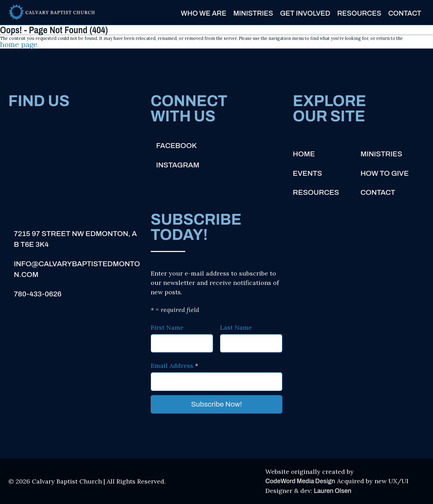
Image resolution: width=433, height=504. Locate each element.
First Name (167, 327)
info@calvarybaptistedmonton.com (77, 269)
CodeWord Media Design (300, 481)
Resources (359, 13)
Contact (405, 13)
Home (304, 154)
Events (307, 173)
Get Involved (305, 13)
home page (19, 45)
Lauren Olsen (333, 491)
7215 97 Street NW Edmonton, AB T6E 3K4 (75, 239)
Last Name (236, 327)
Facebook (176, 146)
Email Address (174, 366)
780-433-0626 (38, 294)
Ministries (253, 13)
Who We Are (204, 13)
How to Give (385, 173)
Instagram (178, 165)
